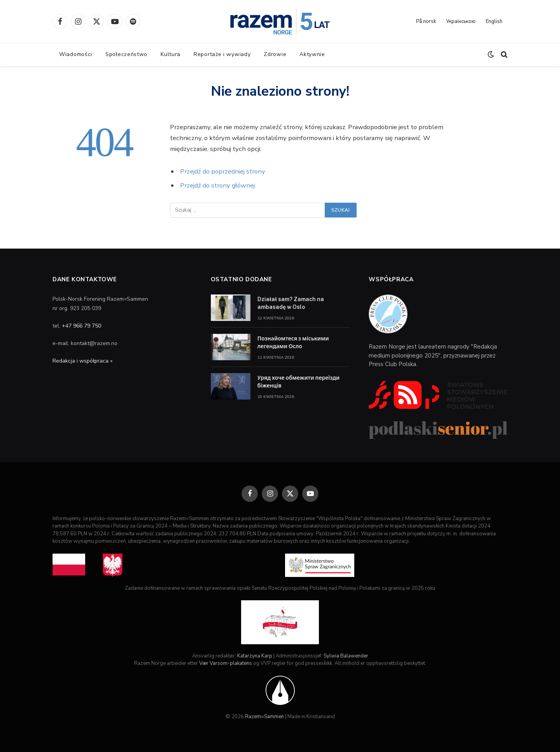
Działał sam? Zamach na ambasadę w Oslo (291, 303)
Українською (461, 21)
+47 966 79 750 (81, 326)
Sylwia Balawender (346, 656)
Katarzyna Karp (255, 656)
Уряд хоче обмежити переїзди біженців (299, 382)
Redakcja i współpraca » (82, 361)
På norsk (426, 21)
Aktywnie (312, 54)
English (494, 21)
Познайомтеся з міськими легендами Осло (293, 342)
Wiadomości (76, 54)
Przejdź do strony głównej (217, 185)
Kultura (171, 54)
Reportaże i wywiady (222, 54)
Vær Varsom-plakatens (226, 663)
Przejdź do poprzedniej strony (223, 171)
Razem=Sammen (264, 717)
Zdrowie (275, 54)
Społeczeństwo (126, 54)
